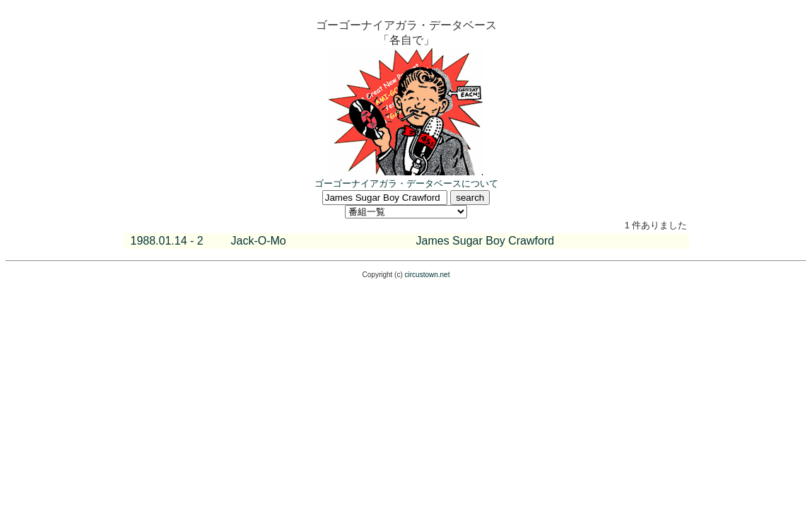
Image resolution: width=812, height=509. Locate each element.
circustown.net (428, 275)
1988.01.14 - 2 (167, 241)
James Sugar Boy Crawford (486, 241)
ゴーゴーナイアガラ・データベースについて (406, 183)
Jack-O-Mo (259, 241)
